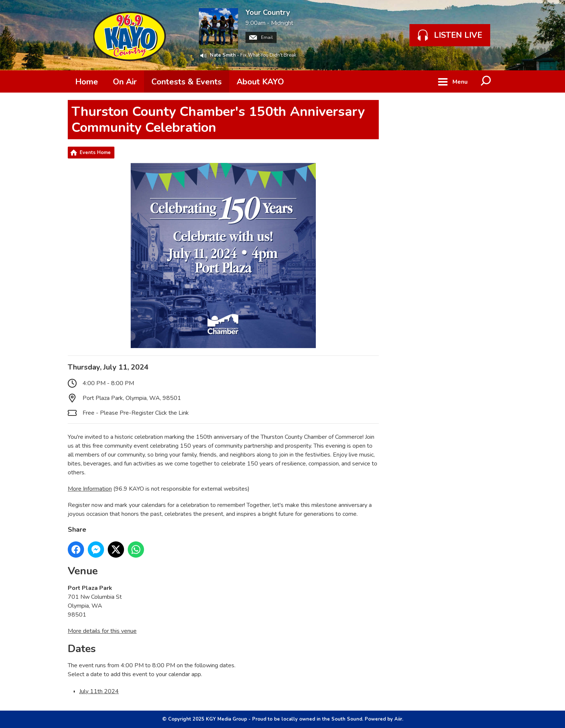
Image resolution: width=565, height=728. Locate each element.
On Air (125, 82)
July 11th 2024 (99, 691)
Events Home (95, 153)
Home (87, 82)
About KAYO (260, 82)
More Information (90, 489)
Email (261, 37)
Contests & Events (187, 82)
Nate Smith (223, 55)
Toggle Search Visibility (486, 81)
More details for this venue (102, 631)
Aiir (398, 719)
